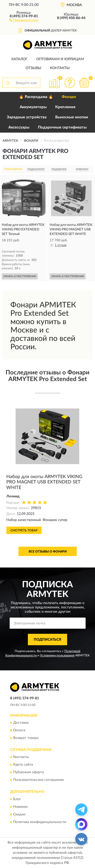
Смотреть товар (24, 530)
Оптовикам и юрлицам (60, 59)
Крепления (65, 107)
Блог (17, 799)
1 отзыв (61, 245)
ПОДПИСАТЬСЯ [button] (48, 640)
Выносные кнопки (72, 117)
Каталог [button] (20, 59)
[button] (24, 20)
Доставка (21, 723)
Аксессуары (19, 127)
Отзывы (33, 68)
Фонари (69, 97)
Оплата (19, 730)
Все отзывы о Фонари (48, 551)
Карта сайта (23, 765)
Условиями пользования (57, 655)
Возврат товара (26, 738)
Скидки (19, 814)
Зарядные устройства (27, 117)
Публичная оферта (29, 772)
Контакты (60, 68)
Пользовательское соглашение (39, 780)
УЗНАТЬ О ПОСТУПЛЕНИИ (20, 276)
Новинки (20, 807)
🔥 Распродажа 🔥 (36, 97)
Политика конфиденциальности (40, 822)
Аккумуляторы (33, 107)
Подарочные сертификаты (62, 127)
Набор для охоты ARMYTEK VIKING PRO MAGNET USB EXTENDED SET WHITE (44, 482)
